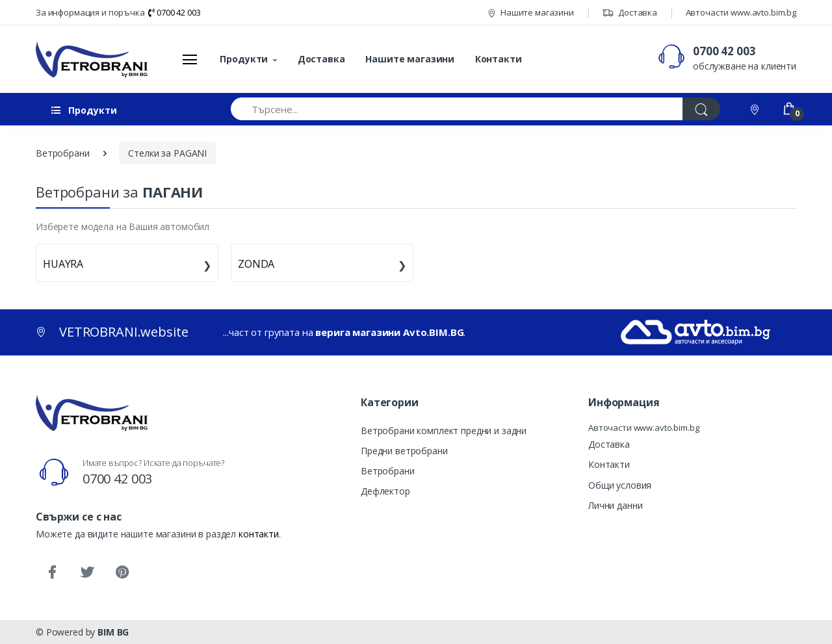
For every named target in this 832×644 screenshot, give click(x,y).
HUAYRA (63, 264)
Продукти (244, 59)
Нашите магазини (531, 12)
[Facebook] (52, 573)
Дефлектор (385, 491)
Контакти (499, 59)
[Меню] (190, 59)
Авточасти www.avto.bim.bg (741, 12)
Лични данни (615, 505)
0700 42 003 (174, 12)
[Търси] (701, 109)
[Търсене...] (457, 109)
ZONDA (256, 264)
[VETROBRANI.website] (92, 59)
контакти (259, 534)
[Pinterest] (122, 573)
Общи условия (620, 485)
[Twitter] (87, 573)
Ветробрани (388, 471)
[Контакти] (756, 109)
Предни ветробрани (404, 451)
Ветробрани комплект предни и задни (444, 431)
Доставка (630, 12)
